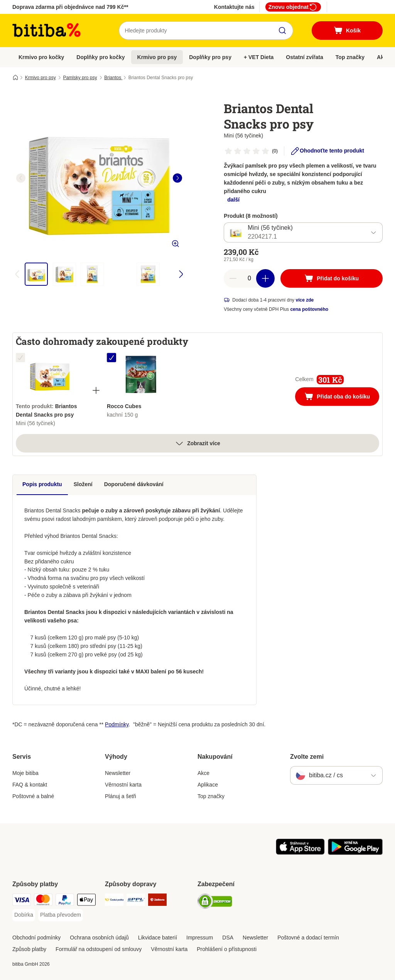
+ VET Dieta (259, 57)
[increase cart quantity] (265, 278)
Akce (203, 773)
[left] (21, 178)
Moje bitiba (25, 773)
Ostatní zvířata (304, 57)
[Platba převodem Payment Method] (61, 915)
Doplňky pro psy (210, 57)
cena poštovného (309, 309)
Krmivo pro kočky (41, 57)
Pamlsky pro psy (80, 78)
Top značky (350, 57)
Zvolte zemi (307, 757)
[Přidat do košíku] (332, 278)
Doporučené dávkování (134, 484)
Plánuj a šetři (121, 796)
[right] (177, 178)
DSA (228, 938)
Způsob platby (29, 949)
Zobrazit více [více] (197, 443)
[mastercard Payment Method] (43, 901)
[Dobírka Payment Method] (24, 915)
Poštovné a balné (33, 796)
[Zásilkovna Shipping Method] (157, 901)
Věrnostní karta (123, 785)
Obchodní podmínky (36, 938)
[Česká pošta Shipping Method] (114, 901)
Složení (83, 484)
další (233, 200)
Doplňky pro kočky (100, 57)
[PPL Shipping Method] (136, 901)
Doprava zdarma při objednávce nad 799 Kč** (70, 7)
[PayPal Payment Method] (65, 901)
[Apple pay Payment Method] (86, 901)
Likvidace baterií (158, 938)
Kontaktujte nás (234, 7)
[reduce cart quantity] (233, 278)
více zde (305, 300)
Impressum (200, 938)
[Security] (215, 903)
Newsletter (118, 773)
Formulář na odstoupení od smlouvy (99, 949)
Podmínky (117, 724)
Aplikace (208, 785)
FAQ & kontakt (30, 785)
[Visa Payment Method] (22, 901)
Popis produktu (42, 484)
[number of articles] (249, 278)
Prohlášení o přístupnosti (227, 949)
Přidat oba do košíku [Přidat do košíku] (342, 397)
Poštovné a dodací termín (308, 938)
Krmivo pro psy (157, 57)
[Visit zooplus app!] (300, 853)
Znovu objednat (293, 7)
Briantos (113, 78)
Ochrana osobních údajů (99, 938)
